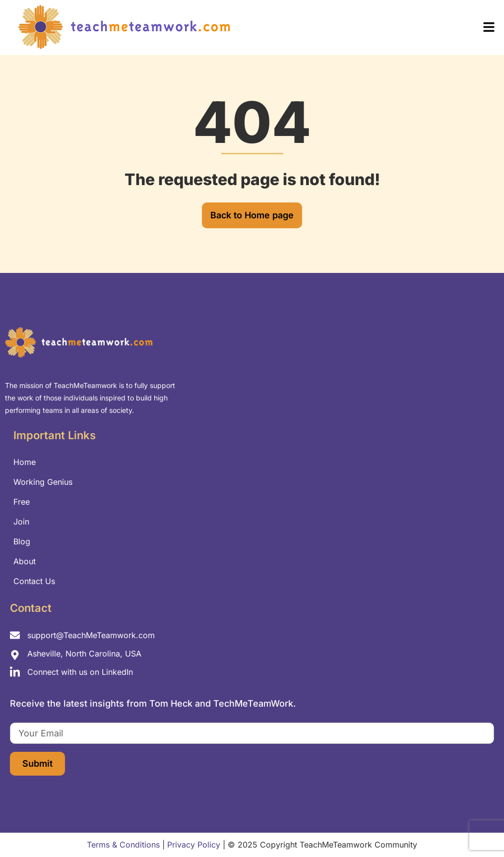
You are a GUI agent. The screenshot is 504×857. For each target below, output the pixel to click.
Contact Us (34, 581)
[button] (378, 28)
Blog (22, 541)
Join (21, 522)
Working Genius (43, 482)
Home (25, 462)
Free (22, 502)
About (25, 561)
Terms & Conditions (123, 845)
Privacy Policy (194, 845)
